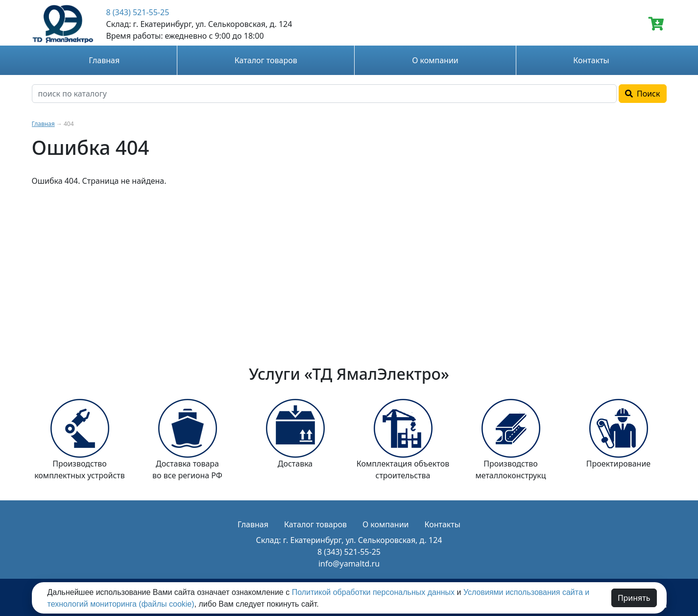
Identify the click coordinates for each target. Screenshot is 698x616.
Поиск (643, 94)
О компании (435, 60)
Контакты (591, 60)
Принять (634, 598)
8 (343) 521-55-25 (137, 12)
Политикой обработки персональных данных (373, 592)
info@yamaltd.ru (349, 564)
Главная (104, 60)
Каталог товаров (266, 60)
